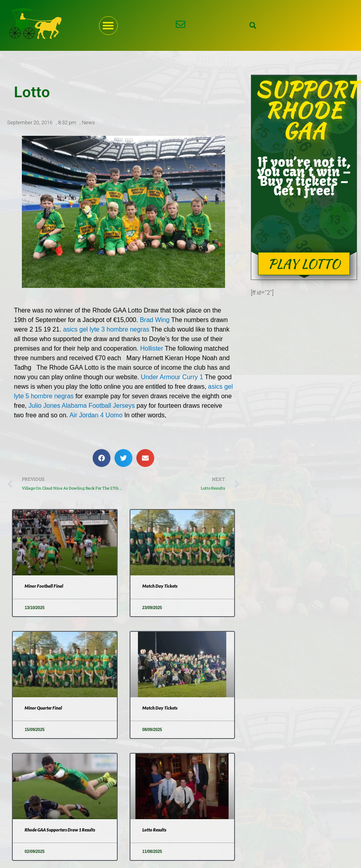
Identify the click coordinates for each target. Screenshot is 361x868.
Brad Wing (155, 319)
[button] (108, 26)
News (88, 122)
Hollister (152, 348)
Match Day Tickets (161, 586)
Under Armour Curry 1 (172, 377)
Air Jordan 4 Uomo (96, 415)
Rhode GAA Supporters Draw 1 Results (63, 830)
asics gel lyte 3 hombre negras (106, 329)
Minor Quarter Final (45, 708)
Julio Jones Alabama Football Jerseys (82, 405)
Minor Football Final (45, 586)
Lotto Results (155, 830)
